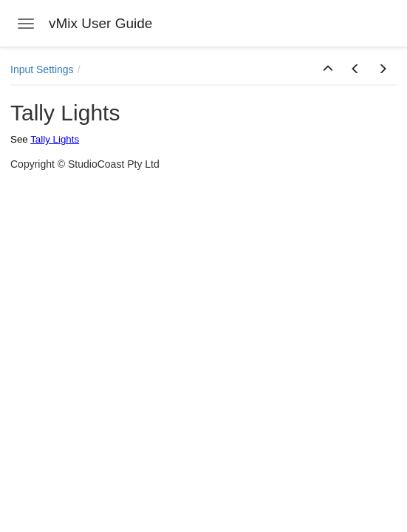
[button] (328, 69)
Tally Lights (55, 139)
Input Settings (42, 69)
